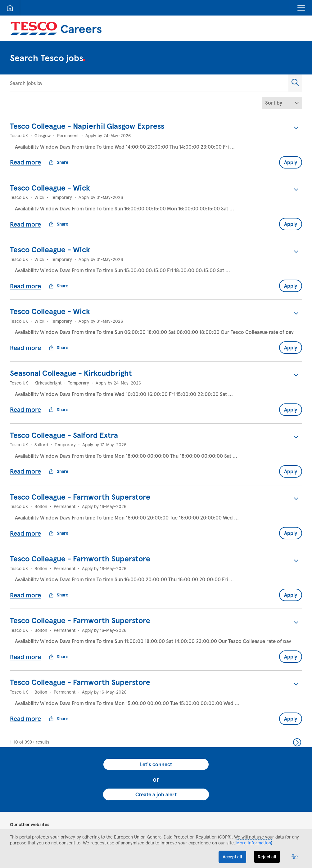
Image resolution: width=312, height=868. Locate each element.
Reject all (267, 857)
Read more (25, 157)
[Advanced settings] (295, 857)
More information (254, 843)
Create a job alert (156, 745)
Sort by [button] (274, 103)
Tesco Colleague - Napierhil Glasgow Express (87, 126)
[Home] (10, 8)
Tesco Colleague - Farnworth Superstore (80, 467)
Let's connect (156, 715)
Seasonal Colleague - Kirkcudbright (71, 353)
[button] (301, 8)
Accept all (232, 857)
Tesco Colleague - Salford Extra (64, 410)
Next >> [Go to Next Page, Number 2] (297, 693)
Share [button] (59, 157)
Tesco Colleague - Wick (50, 183)
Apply (291, 157)
